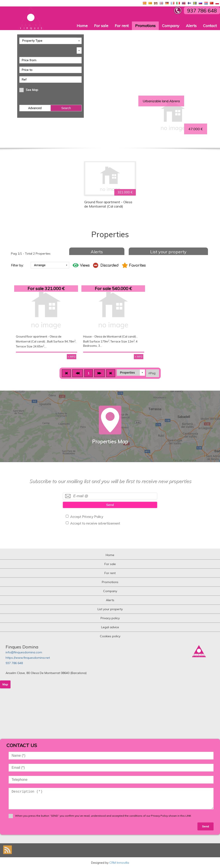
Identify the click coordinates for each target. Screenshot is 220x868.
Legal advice (110, 627)
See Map (32, 90)
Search (66, 108)
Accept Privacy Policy (86, 516)
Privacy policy (110, 618)
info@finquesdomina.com (24, 652)
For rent (122, 26)
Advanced (35, 108)
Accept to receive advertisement (95, 523)
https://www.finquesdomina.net (28, 658)
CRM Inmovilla (119, 863)
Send (110, 505)
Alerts (191, 26)
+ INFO (72, 357)
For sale (101, 26)
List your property (168, 252)
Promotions (145, 26)
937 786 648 (14, 663)
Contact (210, 26)
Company (171, 26)
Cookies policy (110, 636)
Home (82, 26)
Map (5, 684)
